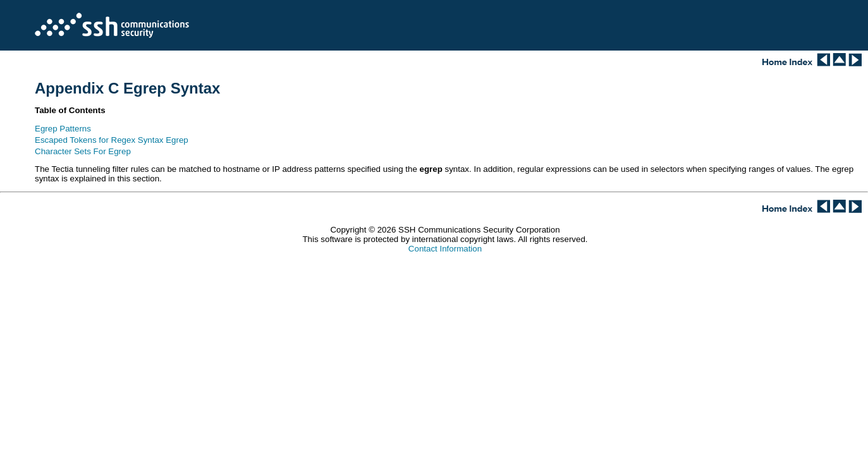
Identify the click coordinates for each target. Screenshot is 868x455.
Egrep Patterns (63, 129)
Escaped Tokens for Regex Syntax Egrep (112, 140)
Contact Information (445, 249)
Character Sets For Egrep (83, 151)
